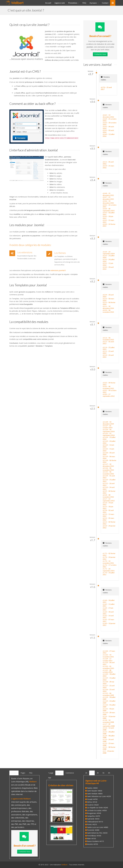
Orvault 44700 (92, 799)
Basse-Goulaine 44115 (96, 841)
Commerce (70, 773)
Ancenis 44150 (93, 844)
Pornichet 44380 (93, 830)
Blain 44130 (92, 839)
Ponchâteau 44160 (94, 836)
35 (86, 773)
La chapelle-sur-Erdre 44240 (98, 808)
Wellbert (65, 865)
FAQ (31, 773)
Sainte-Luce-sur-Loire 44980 (98, 827)
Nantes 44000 (92, 788)
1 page (51, 773)
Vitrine (59, 773)
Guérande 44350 (93, 819)
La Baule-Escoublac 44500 (97, 810)
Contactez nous (100, 54)
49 (98, 773)
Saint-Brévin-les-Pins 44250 (97, 833)
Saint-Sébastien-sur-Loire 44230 (99, 796)
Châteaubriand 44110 (95, 822)
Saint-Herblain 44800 (95, 794)
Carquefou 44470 (94, 816)
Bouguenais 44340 (94, 813)
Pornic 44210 (92, 824)
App (50, 778)
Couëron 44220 (93, 805)
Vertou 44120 (92, 802)
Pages (23, 773)
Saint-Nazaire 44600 (95, 791)
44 (92, 773)
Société (14, 773)
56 (103, 773)
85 (109, 773)
